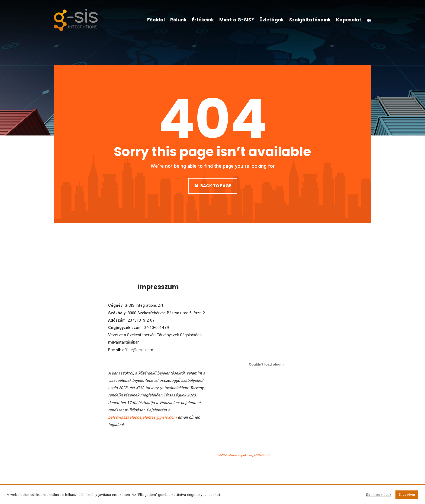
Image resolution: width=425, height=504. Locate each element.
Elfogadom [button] (407, 495)
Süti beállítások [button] (379, 495)
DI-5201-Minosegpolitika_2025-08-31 (243, 455)
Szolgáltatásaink (310, 20)
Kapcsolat (349, 20)
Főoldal (156, 20)
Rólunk (178, 20)
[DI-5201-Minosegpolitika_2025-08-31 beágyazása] (267, 364)
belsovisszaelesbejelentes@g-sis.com (142, 417)
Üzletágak (272, 20)
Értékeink (203, 20)
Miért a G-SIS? (237, 20)
